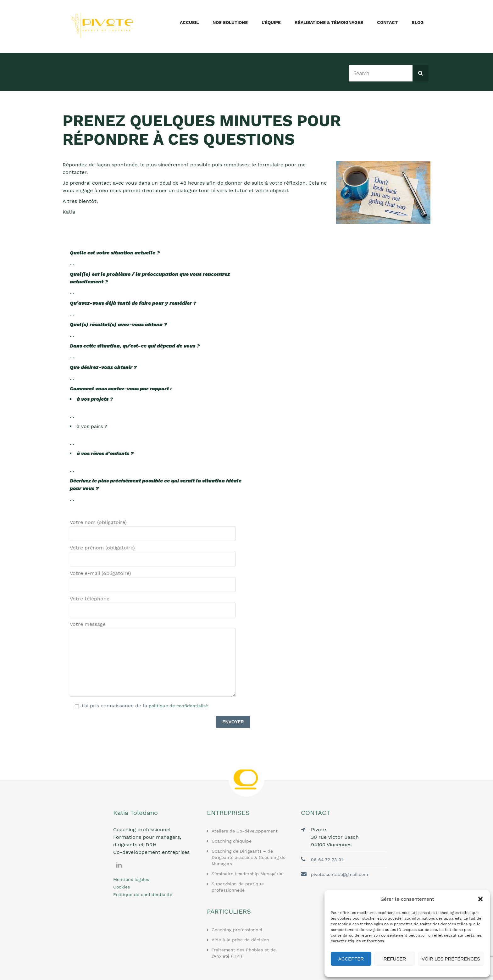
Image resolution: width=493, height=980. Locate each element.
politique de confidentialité (178, 706)
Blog (418, 22)
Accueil (189, 22)
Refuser (395, 959)
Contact (387, 22)
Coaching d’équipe (232, 841)
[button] (480, 899)
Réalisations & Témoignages (329, 22)
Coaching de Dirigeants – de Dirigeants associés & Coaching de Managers (249, 857)
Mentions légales (131, 879)
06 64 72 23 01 (327, 860)
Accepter (351, 959)
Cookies (122, 887)
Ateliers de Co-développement (245, 831)
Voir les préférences (451, 959)
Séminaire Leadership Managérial (248, 874)
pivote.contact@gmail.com (339, 874)
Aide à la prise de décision (240, 940)
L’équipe (271, 22)
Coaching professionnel (237, 930)
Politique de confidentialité (143, 894)
